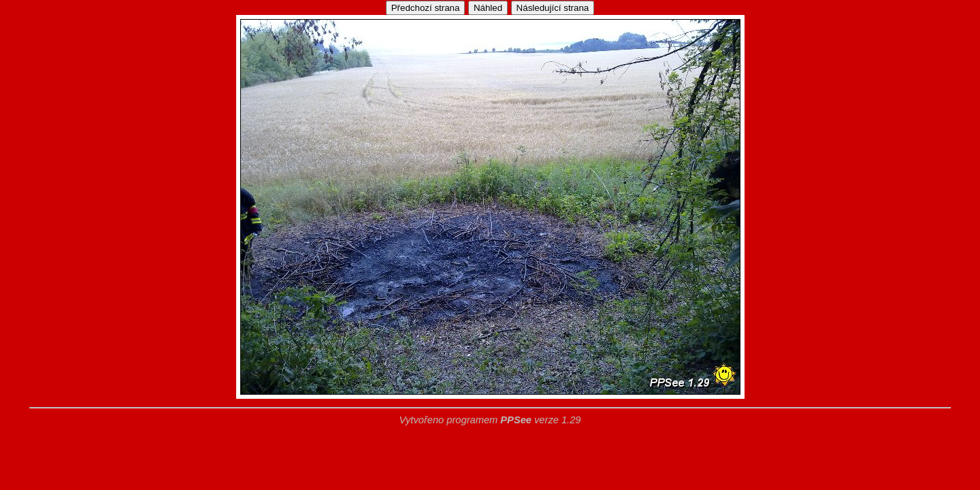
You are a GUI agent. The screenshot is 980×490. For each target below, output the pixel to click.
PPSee (516, 420)
